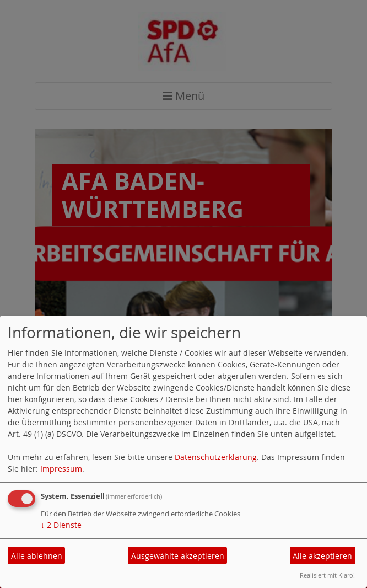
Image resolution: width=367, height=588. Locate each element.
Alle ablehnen (37, 556)
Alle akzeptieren (322, 556)
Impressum (61, 469)
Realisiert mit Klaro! (327, 575)
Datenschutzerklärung (216, 457)
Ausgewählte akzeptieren (178, 556)
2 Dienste (61, 525)
